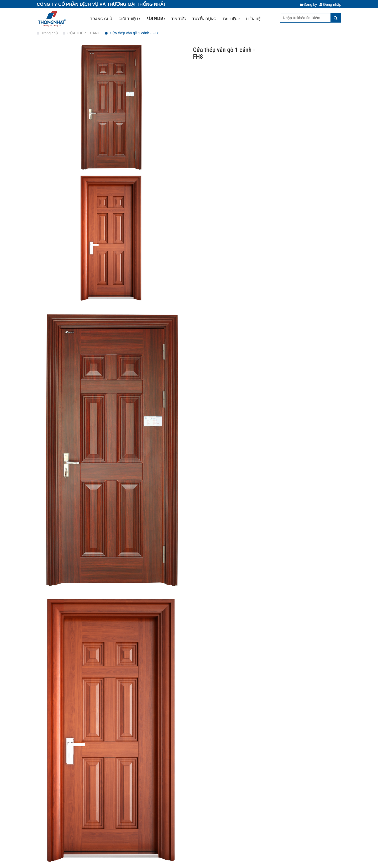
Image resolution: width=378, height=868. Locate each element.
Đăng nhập (330, 4)
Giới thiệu (129, 19)
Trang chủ (101, 19)
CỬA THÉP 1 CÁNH (82, 33)
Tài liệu (231, 19)
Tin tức (179, 19)
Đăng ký (309, 4)
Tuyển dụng (204, 19)
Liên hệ (253, 19)
